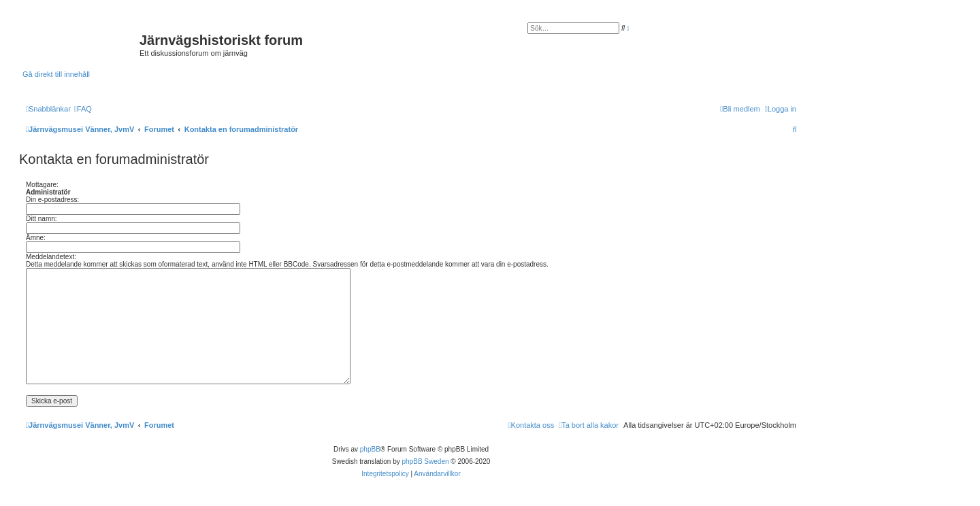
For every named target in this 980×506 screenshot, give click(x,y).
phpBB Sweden (426, 461)
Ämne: (36, 238)
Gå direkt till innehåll (56, 74)
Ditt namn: (42, 219)
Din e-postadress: (52, 200)
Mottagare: (42, 185)
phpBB (370, 449)
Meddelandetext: (51, 257)
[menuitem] (83, 109)
